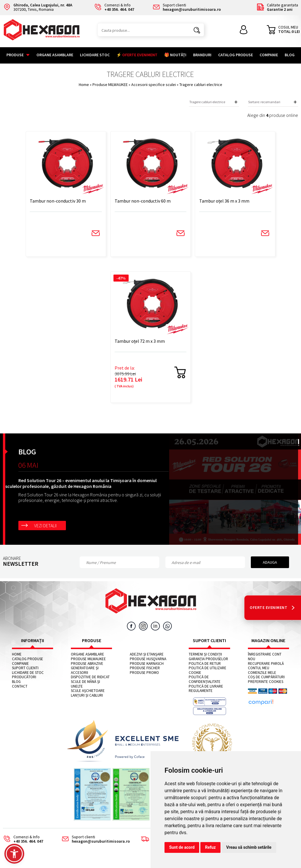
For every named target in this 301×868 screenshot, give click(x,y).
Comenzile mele (262, 673)
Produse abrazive (87, 664)
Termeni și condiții (205, 655)
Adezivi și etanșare (147, 655)
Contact (20, 687)
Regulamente (201, 692)
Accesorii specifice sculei (154, 85)
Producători (24, 678)
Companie (269, 55)
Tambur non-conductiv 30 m (61, 201)
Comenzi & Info (21, 840)
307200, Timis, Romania (38, 7)
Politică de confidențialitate (205, 680)
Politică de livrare (206, 687)
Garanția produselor (208, 660)
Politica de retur (205, 664)
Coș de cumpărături (266, 678)
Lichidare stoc (95, 55)
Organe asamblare (55, 55)
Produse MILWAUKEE (111, 85)
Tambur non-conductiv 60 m (143, 201)
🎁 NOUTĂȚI (175, 55)
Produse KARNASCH (147, 664)
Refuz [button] (210, 847)
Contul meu (259, 669)
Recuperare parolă (266, 664)
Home (84, 85)
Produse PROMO (144, 673)
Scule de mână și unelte (85, 685)
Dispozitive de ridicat (90, 678)
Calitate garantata (277, 7)
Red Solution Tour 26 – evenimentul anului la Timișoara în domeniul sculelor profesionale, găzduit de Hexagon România (81, 484)
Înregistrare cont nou (265, 657)
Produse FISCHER (145, 669)
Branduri (202, 55)
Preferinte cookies (266, 683)
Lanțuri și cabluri (87, 696)
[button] (14, 854)
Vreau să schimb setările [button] (249, 847)
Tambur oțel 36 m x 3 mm (223, 201)
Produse (18, 55)
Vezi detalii (45, 526)
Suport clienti (25, 669)
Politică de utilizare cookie (208, 671)
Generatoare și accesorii (85, 671)
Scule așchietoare (88, 692)
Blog (290, 55)
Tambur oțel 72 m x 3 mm (141, 342)
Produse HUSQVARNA (148, 660)
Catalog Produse (236, 55)
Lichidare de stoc (28, 673)
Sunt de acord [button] (182, 847)
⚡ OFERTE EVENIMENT (137, 55)
